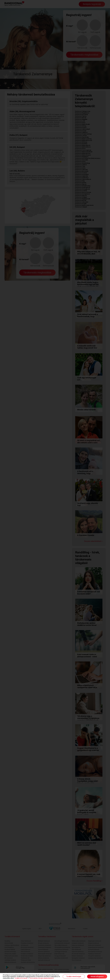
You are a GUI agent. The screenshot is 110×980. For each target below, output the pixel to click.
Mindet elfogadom (97, 977)
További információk (21, 978)
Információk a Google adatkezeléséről (42, 978)
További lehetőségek (74, 977)
